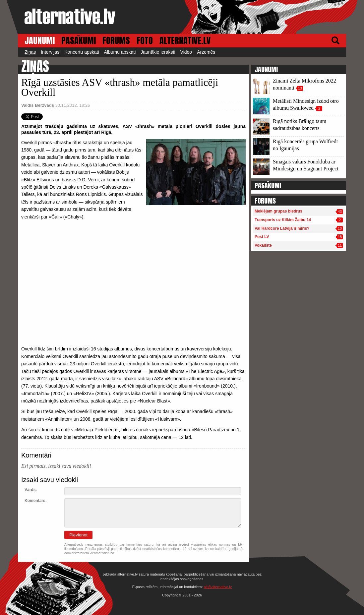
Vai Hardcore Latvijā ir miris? (282, 228)
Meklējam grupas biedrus (278, 211)
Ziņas (30, 52)
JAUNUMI (40, 41)
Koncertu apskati (82, 52)
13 (300, 88)
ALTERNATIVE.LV (185, 41)
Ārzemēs (206, 52)
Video (186, 52)
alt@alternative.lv (218, 587)
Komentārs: (36, 501)
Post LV (262, 237)
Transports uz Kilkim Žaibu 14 (283, 220)
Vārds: (31, 490)
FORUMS (116, 41)
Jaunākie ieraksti (158, 52)
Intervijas (50, 52)
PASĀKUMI (79, 41)
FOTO (145, 41)
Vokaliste (263, 245)
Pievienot (78, 535)
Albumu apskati (120, 52)
